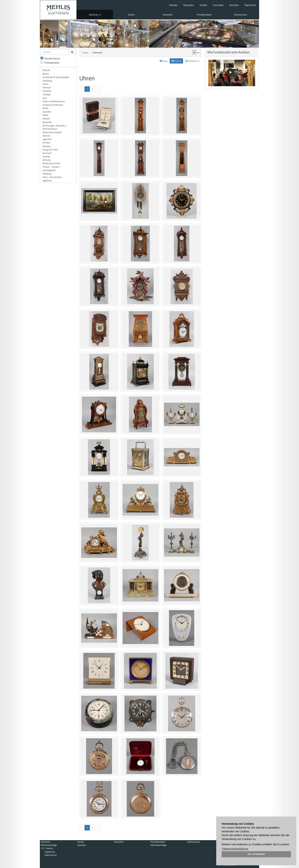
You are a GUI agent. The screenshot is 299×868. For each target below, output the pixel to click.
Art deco (46, 143)
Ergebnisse (50, 852)
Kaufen (131, 15)
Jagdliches (47, 180)
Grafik (45, 108)
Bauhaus (47, 146)
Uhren (45, 84)
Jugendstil (47, 139)
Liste (164, 61)
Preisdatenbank (204, 15)
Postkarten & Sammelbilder (56, 77)
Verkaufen (168, 15)
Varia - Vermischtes (52, 177)
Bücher (46, 74)
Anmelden (234, 5)
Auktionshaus (241, 15)
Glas (45, 98)
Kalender (173, 5)
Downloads (218, 5)
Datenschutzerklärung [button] (235, 849)
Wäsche (46, 70)
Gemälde (47, 112)
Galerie (176, 61)
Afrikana (47, 160)
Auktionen (95, 15)
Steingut (47, 94)
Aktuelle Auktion (50, 58)
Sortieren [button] (192, 61)
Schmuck (47, 87)
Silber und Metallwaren (54, 101)
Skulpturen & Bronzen (53, 105)
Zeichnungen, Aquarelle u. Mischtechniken (55, 127)
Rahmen (46, 136)
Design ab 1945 (50, 150)
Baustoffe (47, 122)
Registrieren (250, 5)
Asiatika (46, 156)
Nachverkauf (51, 855)
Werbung (47, 174)
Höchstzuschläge (49, 845)
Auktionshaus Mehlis (58, 10)
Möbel (45, 115)
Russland (47, 153)
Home (85, 53)
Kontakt (203, 5)
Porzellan (47, 91)
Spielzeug (47, 81)
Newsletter (189, 5)
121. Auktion (47, 848)
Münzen (46, 119)
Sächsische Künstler (52, 132)
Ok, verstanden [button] (256, 854)
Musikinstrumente (51, 163)
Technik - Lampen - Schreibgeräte (52, 168)
